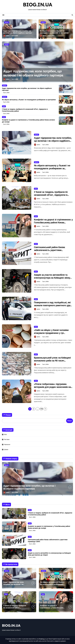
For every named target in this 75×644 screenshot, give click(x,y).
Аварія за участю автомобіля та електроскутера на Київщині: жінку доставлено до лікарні (52, 278)
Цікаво (7, 22)
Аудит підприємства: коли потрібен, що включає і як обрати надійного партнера (18, 32)
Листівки (7, 439)
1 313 (41, 409)
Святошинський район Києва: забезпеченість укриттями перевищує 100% (49, 250)
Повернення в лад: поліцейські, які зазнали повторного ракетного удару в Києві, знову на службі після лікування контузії (53, 307)
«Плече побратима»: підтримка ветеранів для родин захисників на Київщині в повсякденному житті (52, 387)
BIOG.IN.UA (38, 4)
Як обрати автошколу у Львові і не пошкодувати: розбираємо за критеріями (54, 32)
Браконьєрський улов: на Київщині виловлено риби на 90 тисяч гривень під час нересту (52, 361)
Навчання (7, 444)
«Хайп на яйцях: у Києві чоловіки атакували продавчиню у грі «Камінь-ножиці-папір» (51, 333)
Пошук (7, 415)
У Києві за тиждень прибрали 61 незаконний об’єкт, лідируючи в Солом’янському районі (51, 195)
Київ (4, 106)
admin (6, 36)
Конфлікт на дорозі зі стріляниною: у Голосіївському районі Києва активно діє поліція (53, 222)
